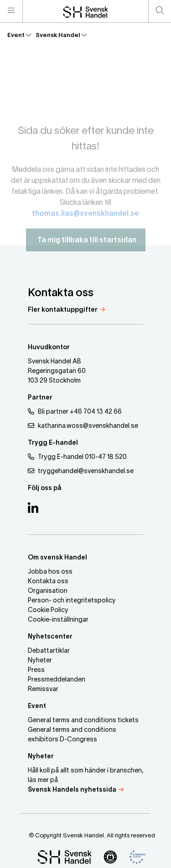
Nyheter (40, 661)
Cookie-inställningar (58, 620)
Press (36, 670)
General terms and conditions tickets (83, 721)
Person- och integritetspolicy (72, 601)
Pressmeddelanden (57, 680)
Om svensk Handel (57, 558)
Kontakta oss (48, 582)
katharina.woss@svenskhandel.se (83, 426)
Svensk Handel (61, 35)
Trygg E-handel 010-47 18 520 (77, 457)
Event (19, 35)
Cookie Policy (48, 610)
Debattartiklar (49, 651)
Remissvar (43, 690)
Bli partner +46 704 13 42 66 (75, 412)
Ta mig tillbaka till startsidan (86, 245)
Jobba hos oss (50, 572)
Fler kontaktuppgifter (63, 310)
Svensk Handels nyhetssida (72, 790)
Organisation (48, 591)
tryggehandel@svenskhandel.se (81, 471)
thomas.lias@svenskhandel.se (85, 219)
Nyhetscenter (50, 637)
